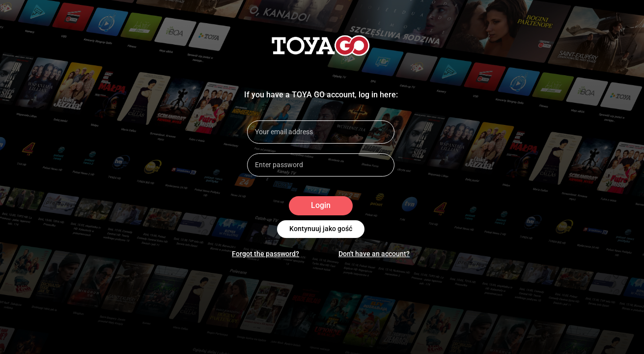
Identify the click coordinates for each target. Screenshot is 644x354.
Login (321, 206)
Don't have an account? (374, 254)
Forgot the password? (266, 254)
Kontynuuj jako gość (321, 229)
